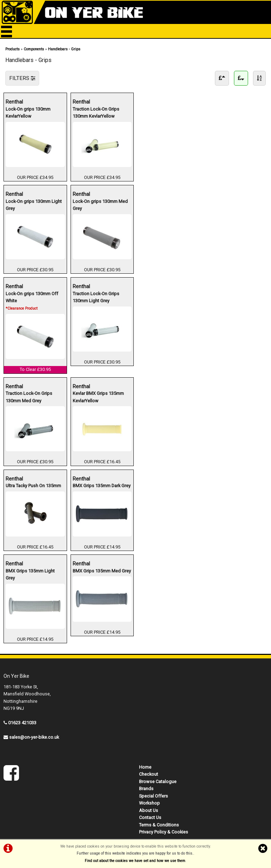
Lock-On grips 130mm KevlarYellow (28, 112)
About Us (149, 810)
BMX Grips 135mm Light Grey (30, 574)
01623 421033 (22, 723)
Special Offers (153, 796)
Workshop (149, 803)
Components (34, 49)
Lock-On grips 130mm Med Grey (100, 204)
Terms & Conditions (159, 825)
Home (145, 767)
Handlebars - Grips (64, 49)
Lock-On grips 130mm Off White (32, 300)
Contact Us (150, 817)
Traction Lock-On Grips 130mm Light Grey (96, 297)
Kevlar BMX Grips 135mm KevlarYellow (98, 396)
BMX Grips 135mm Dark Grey (102, 485)
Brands (146, 789)
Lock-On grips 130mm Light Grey (34, 204)
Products (13, 49)
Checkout (149, 774)
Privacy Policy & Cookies (164, 832)
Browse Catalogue (158, 782)
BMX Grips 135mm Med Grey (102, 571)
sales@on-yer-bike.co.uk (34, 737)
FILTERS (22, 78)
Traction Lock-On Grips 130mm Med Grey (29, 396)
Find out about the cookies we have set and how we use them (135, 861)
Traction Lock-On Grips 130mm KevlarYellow (96, 112)
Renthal (35, 101)
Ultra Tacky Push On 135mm (33, 485)
